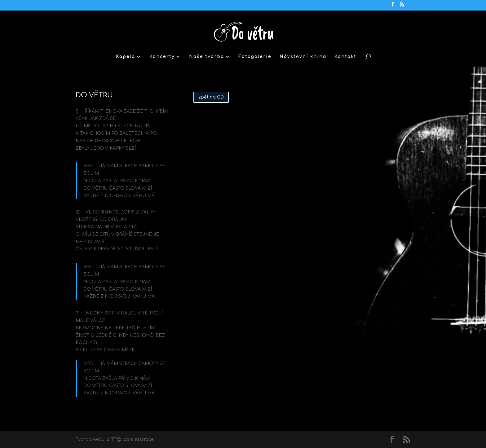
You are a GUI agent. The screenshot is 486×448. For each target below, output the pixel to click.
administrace (139, 439)
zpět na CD (211, 97)
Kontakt (345, 57)
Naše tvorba (207, 57)
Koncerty (162, 57)
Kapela (126, 57)
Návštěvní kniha (303, 57)
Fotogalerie (255, 57)
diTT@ (114, 439)
